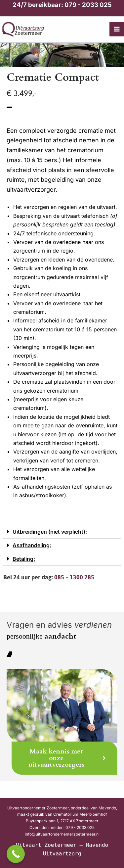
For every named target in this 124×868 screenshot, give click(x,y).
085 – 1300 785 (74, 577)
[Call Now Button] (16, 854)
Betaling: (24, 559)
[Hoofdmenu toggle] (117, 29)
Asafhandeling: (32, 545)
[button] (62, 532)
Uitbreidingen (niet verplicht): (50, 532)
